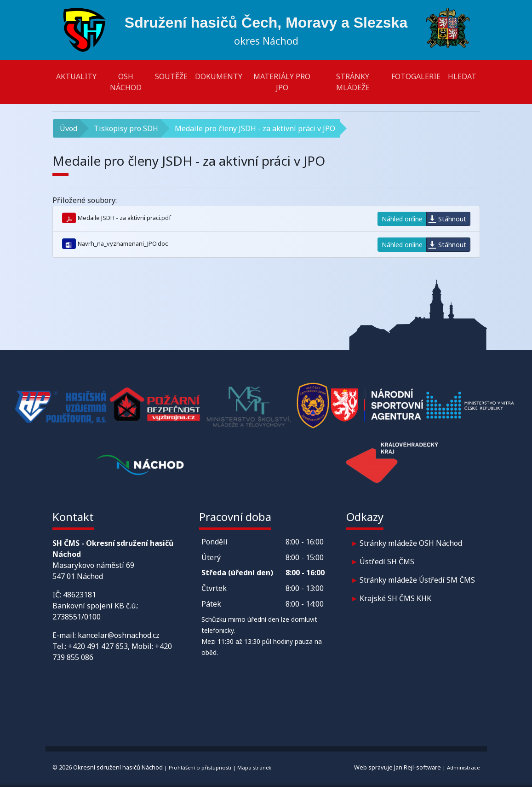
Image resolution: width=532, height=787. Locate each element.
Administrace (463, 767)
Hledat (462, 76)
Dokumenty (219, 76)
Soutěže (171, 76)
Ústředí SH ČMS (387, 561)
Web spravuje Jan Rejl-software (398, 767)
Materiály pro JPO (282, 82)
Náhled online (402, 219)
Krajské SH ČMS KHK (395, 598)
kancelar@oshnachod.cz (119, 635)
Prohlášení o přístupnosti (200, 767)
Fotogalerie (416, 76)
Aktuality (76, 76)
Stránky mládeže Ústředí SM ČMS (417, 580)
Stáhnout (452, 219)
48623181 (80, 595)
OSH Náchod (126, 82)
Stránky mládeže (353, 82)
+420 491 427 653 (98, 646)
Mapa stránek (254, 767)
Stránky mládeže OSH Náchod (411, 543)
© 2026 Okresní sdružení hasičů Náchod (108, 767)
